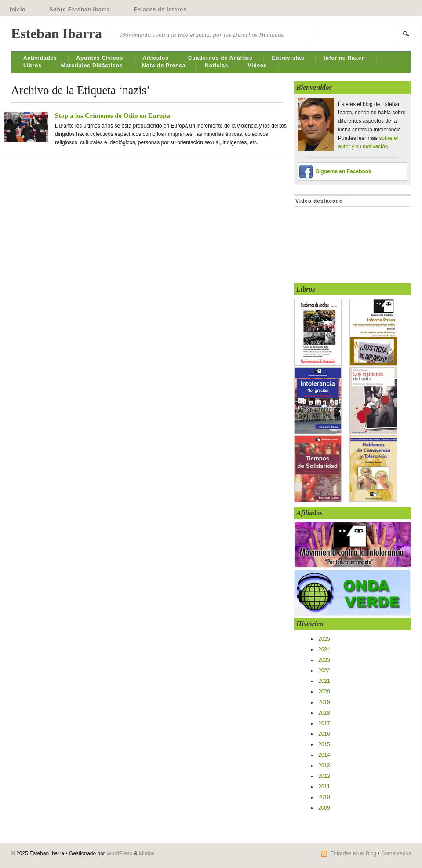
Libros (33, 66)
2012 (324, 776)
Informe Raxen (344, 58)
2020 (324, 692)
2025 (324, 639)
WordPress (119, 853)
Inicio (18, 10)
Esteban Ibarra (56, 33)
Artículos (156, 58)
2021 (324, 681)
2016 (324, 734)
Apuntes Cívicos (100, 58)
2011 (324, 787)
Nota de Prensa (164, 66)
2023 (324, 660)
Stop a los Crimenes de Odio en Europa (113, 115)
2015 (324, 744)
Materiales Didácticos (92, 66)
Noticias (216, 66)
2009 (324, 808)
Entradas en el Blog (353, 853)
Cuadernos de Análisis (220, 58)
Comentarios (396, 853)
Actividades (40, 58)
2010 (324, 797)
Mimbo (147, 853)
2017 (324, 723)
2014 (324, 755)
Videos (258, 66)
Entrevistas (288, 58)
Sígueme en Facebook (344, 171)
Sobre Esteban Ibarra (80, 10)
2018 (324, 713)
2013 (324, 766)
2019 (324, 702)
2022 (324, 671)
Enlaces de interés (160, 10)
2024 (324, 649)
